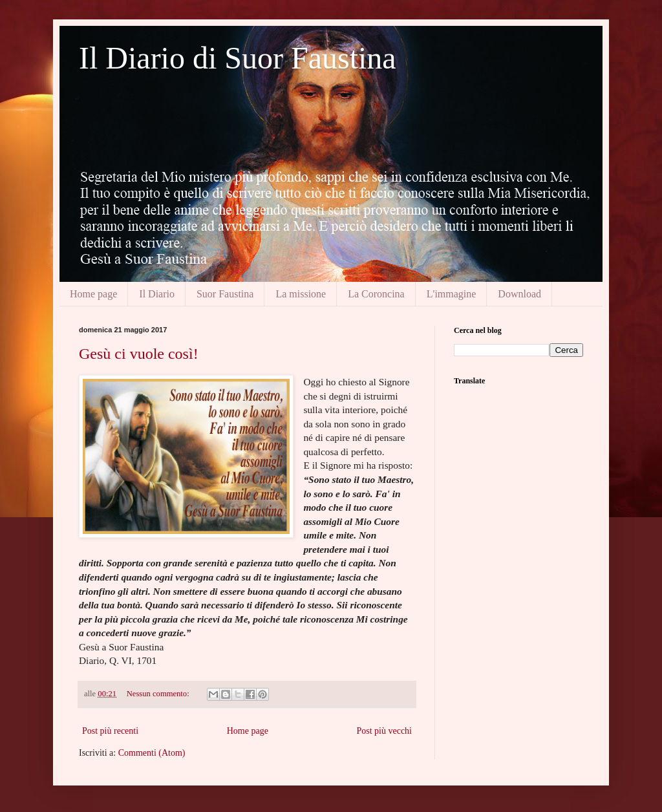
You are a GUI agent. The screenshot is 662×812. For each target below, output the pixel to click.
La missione (301, 294)
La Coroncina (376, 294)
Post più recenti (110, 731)
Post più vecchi (384, 731)
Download (519, 294)
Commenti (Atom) (152, 753)
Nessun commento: (159, 694)
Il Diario (157, 294)
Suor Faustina (225, 294)
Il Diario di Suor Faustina (238, 58)
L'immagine (452, 294)
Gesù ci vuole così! (139, 354)
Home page (93, 294)
